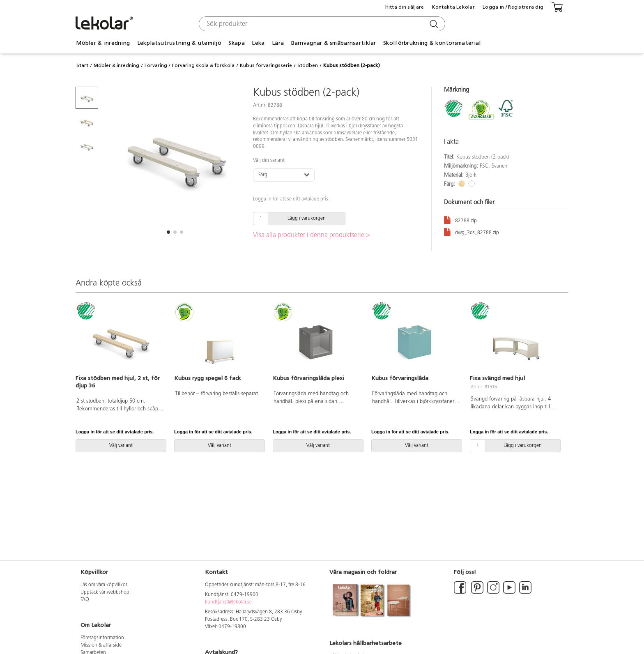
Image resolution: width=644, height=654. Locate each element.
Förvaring (156, 65)
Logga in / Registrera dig (513, 7)
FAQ (85, 600)
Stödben (308, 65)
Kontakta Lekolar (453, 7)
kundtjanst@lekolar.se (228, 602)
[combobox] (321, 24)
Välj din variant (269, 161)
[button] (168, 232)
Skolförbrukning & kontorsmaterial (432, 43)
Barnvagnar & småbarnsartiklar (334, 43)
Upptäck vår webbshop (105, 592)
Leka (258, 43)
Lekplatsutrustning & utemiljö (179, 43)
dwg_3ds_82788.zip (471, 231)
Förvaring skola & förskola (203, 65)
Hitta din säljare (405, 7)
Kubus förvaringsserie (266, 65)
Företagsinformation (102, 638)
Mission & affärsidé (101, 645)
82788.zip (460, 220)
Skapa (236, 43)
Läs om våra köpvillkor (104, 585)
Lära (278, 43)
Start (82, 65)
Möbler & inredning (103, 43)
